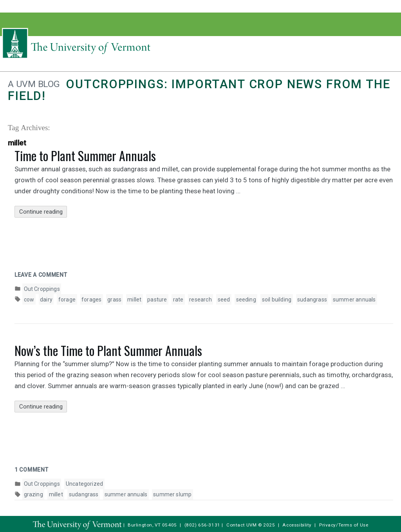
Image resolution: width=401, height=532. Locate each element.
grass (114, 300)
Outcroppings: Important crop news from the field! (199, 90)
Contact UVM (241, 525)
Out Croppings (42, 289)
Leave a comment (41, 275)
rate (178, 300)
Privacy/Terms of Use (344, 525)
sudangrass (312, 300)
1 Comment (31, 470)
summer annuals (354, 300)
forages (91, 300)
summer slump (172, 494)
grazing (33, 494)
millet (134, 300)
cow (29, 300)
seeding (246, 300)
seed (224, 300)
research (200, 300)
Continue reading (43, 212)
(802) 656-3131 (202, 525)
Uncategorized (84, 484)
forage (67, 300)
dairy (46, 300)
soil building (277, 300)
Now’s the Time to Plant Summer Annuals (108, 350)
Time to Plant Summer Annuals (85, 155)
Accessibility (297, 525)
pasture (157, 300)
